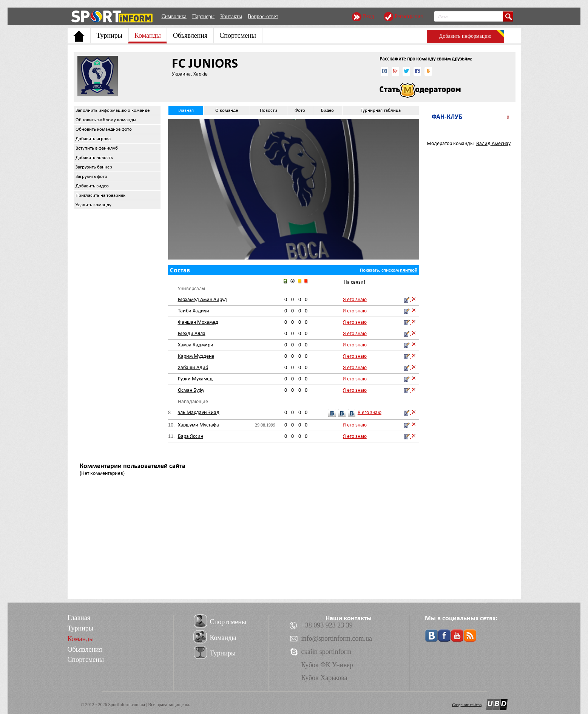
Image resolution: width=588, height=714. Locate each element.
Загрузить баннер (94, 167)
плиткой (409, 270)
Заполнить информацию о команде (113, 110)
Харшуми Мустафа (198, 425)
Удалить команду (93, 205)
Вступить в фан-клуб (97, 148)
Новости (269, 110)
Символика (174, 16)
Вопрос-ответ (263, 16)
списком (390, 270)
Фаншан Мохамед (198, 322)
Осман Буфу (191, 390)
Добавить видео (92, 186)
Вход (368, 16)
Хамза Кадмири (196, 345)
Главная (186, 110)
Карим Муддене (196, 356)
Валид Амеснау (493, 143)
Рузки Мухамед (195, 379)
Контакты (231, 16)
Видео (327, 110)
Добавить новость (94, 158)
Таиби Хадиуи (194, 311)
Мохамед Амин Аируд (202, 299)
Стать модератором (420, 91)
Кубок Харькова (324, 678)
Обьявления (190, 36)
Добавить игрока (93, 139)
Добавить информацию (465, 36)
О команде (227, 110)
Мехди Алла (192, 333)
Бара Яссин (191, 436)
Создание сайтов (467, 705)
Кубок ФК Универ (327, 665)
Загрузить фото (91, 176)
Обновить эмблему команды (106, 120)
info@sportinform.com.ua (337, 638)
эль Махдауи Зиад (199, 412)
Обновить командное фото (104, 129)
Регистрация (409, 16)
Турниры (110, 36)
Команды (148, 36)
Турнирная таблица (381, 110)
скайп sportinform (326, 652)
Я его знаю (355, 299)
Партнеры (203, 16)
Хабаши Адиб (193, 367)
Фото (300, 110)
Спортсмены (238, 36)
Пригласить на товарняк (100, 195)
